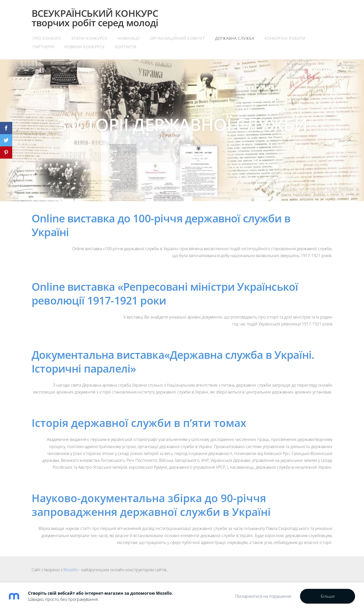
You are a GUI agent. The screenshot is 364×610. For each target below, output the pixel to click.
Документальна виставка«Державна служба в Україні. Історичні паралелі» (173, 362)
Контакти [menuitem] (126, 47)
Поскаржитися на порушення (263, 596)
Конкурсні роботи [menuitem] (285, 38)
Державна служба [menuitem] (235, 38)
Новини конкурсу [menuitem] (84, 47)
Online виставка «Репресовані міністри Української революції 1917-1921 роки (165, 294)
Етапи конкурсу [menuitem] (90, 38)
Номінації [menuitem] (129, 38)
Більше (328, 596)
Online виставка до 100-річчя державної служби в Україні (161, 225)
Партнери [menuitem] (43, 47)
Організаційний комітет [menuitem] (178, 38)
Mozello (71, 570)
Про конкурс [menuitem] (47, 38)
